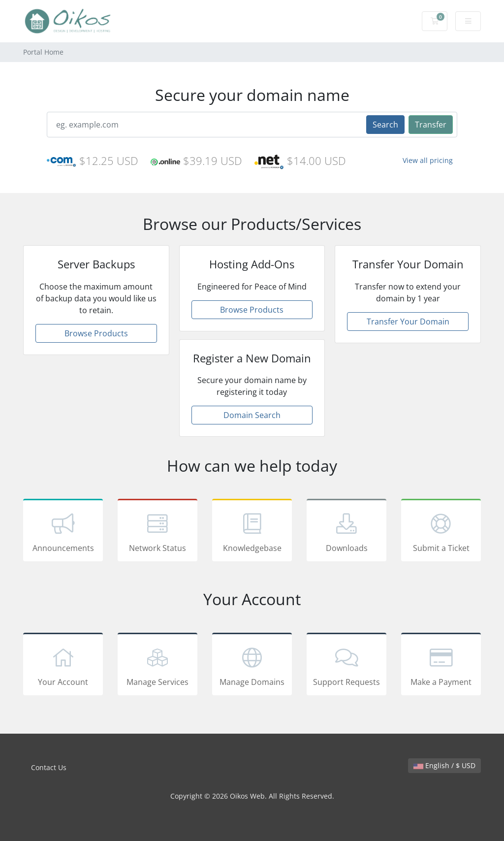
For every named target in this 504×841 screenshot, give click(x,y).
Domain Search (252, 415)
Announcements (63, 532)
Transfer (431, 125)
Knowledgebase (252, 532)
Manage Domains (252, 666)
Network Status (157, 532)
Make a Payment (441, 666)
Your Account (63, 666)
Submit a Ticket (441, 532)
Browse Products (96, 333)
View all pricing (428, 160)
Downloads (346, 532)
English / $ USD (444, 765)
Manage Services (157, 666)
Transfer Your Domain (408, 322)
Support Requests (346, 666)
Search (385, 125)
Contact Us (49, 767)
